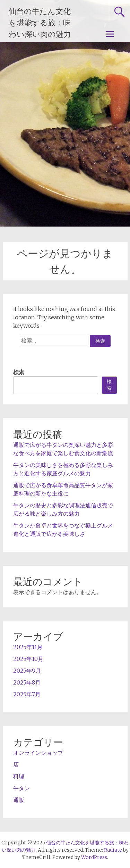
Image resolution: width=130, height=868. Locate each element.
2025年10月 (28, 659)
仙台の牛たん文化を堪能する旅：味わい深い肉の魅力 (40, 23)
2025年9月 (27, 671)
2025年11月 (28, 647)
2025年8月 (27, 682)
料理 (19, 776)
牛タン (21, 788)
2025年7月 (27, 694)
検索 (19, 372)
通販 (19, 800)
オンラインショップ (38, 753)
